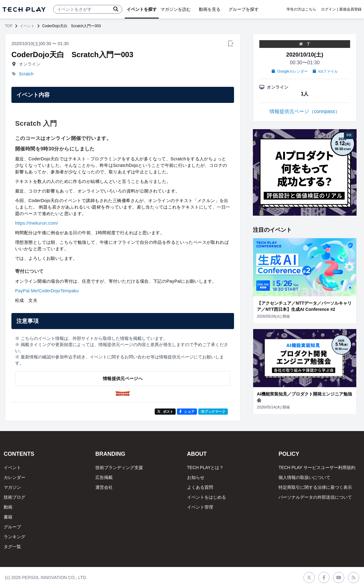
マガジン (12, 487)
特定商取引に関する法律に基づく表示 (315, 487)
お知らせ (196, 477)
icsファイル (325, 71)
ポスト (165, 412)
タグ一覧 (12, 547)
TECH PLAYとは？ (205, 467)
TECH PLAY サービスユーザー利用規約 (317, 467)
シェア (187, 412)
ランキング (15, 537)
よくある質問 (200, 487)
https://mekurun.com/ (37, 223)
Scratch (26, 74)
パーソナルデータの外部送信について (315, 497)
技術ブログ (15, 497)
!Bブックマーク (213, 412)
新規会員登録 (350, 9)
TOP (9, 26)
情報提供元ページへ (123, 379)
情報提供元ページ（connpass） (305, 111)
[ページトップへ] (24, 9)
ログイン (328, 9)
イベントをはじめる (207, 497)
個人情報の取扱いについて (304, 477)
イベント (27, 26)
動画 (8, 507)
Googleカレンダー (290, 71)
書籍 (8, 517)
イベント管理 (200, 507)
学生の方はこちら (301, 9)
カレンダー (15, 477)
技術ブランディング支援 (119, 467)
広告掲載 (104, 477)
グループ (12, 527)
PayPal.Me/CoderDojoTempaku (47, 291)
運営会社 (104, 487)
